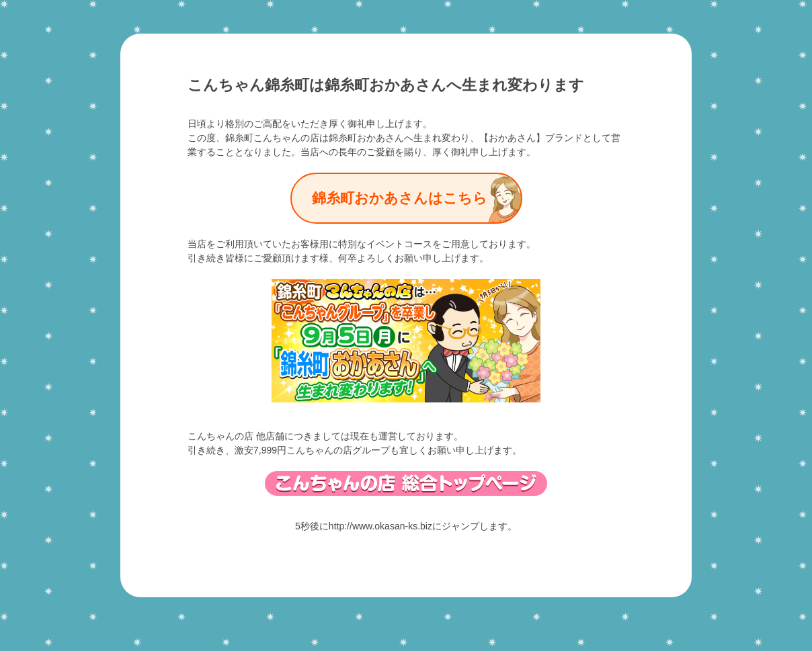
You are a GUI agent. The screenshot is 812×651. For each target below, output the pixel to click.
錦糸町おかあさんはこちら (400, 198)
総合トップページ (406, 483)
